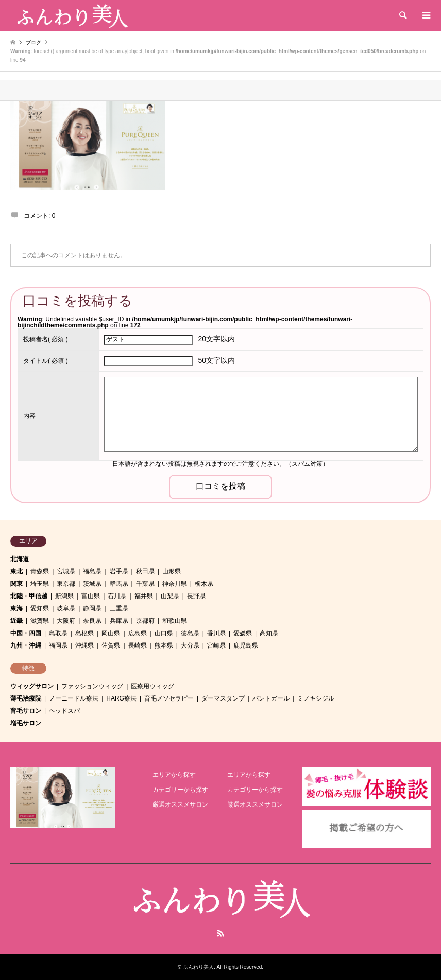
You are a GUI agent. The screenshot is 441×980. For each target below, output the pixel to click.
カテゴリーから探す (180, 790)
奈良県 (92, 621)
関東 (16, 584)
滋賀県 (40, 621)
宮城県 (66, 571)
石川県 (117, 596)
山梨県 (170, 596)
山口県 (164, 633)
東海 (16, 608)
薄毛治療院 (26, 698)
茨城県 (92, 584)
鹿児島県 (246, 645)
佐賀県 (111, 645)
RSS (220, 933)
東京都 (66, 584)
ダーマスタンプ (223, 698)
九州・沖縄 (26, 645)
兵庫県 (119, 621)
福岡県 (58, 645)
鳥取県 (58, 633)
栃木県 (204, 584)
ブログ (33, 42)
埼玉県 (40, 584)
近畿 (16, 621)
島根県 (84, 633)
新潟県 (64, 596)
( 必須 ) (46, 339)
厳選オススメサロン (180, 804)
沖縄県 (84, 645)
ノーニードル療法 (74, 698)
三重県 (119, 608)
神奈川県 (175, 584)
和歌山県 (175, 621)
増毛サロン (26, 723)
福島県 (92, 571)
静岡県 (92, 608)
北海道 (20, 559)
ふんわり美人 (198, 967)
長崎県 (138, 645)
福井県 (144, 596)
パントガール (271, 698)
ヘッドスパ (64, 711)
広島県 (138, 633)
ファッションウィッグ (92, 686)
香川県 (216, 633)
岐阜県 (66, 608)
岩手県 (119, 571)
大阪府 (66, 621)
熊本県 (164, 645)
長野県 (196, 596)
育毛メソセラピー (169, 698)
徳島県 (190, 633)
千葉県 (145, 584)
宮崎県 (216, 645)
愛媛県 (243, 633)
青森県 (40, 571)
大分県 (190, 645)
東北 (16, 571)
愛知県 (40, 608)
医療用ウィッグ (152, 686)
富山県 (91, 596)
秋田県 (145, 571)
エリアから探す (174, 775)
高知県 (269, 633)
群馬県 (119, 584)
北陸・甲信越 (29, 596)
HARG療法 (121, 698)
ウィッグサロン (32, 686)
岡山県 (111, 633)
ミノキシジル (316, 698)
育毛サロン (26, 711)
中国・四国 (26, 633)
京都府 (145, 621)
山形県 (172, 571)
